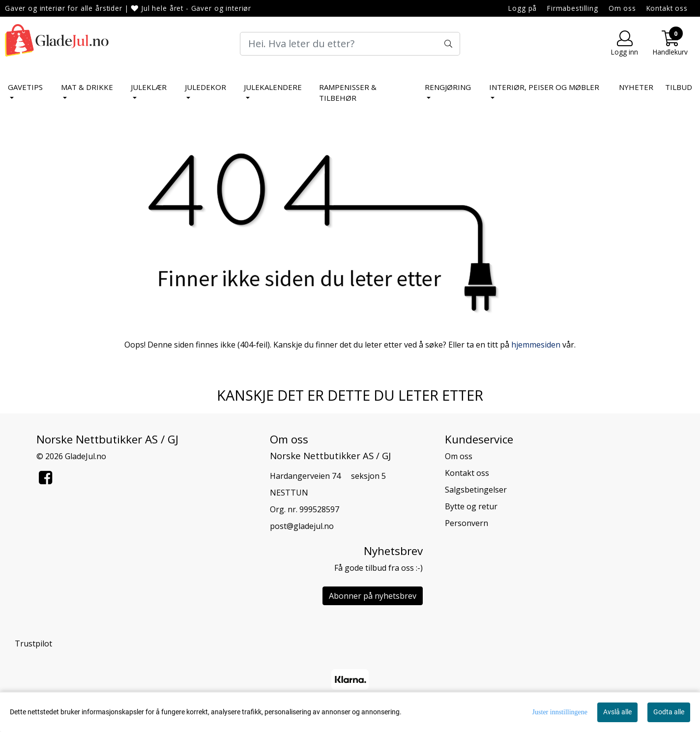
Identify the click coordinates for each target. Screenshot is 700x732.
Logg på (523, 8)
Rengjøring (448, 87)
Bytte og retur (471, 506)
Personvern (467, 523)
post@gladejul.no (302, 526)
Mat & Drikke (87, 87)
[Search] (350, 44)
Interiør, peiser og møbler (544, 87)
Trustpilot (33, 644)
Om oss (622, 8)
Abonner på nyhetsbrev (373, 596)
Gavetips (25, 87)
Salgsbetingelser (476, 490)
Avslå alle (617, 712)
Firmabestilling (573, 8)
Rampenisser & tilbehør (348, 93)
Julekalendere (273, 87)
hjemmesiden (536, 345)
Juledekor (205, 87)
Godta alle (669, 712)
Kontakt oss (667, 8)
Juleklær (149, 87)
